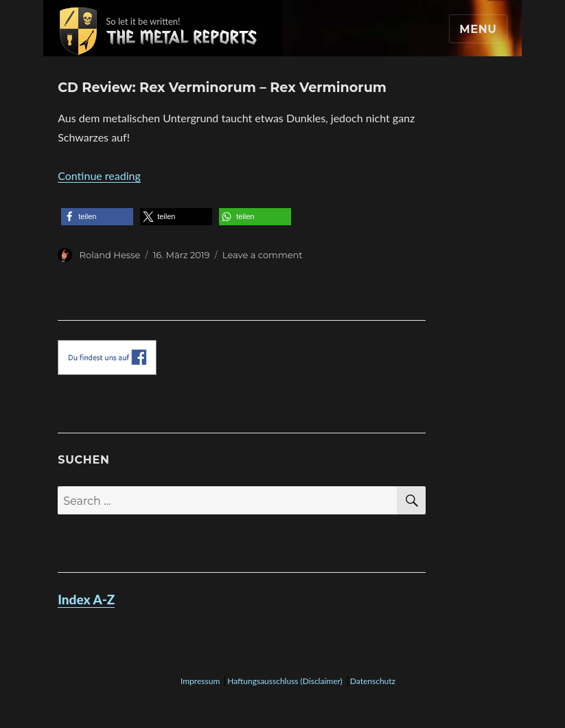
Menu (478, 29)
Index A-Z (86, 599)
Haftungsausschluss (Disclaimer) (285, 681)
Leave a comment (263, 255)
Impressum (200, 681)
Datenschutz (373, 681)
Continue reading (99, 175)
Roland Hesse (110, 255)
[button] (97, 217)
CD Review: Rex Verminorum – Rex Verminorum (222, 87)
